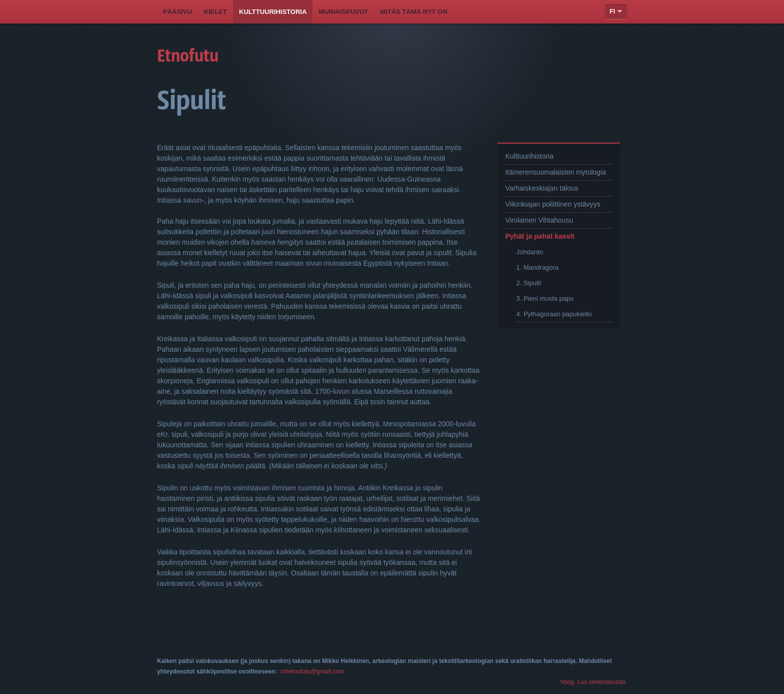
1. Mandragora (537, 267)
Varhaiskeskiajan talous (541, 188)
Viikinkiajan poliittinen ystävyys (552, 204)
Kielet (215, 12)
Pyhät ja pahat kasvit (540, 236)
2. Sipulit (528, 283)
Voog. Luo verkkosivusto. (594, 682)
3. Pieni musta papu (545, 298)
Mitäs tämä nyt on (413, 12)
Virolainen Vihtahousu (539, 220)
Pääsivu (177, 12)
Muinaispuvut (343, 12)
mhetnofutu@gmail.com (312, 671)
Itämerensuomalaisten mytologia (555, 172)
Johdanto (529, 252)
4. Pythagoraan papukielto (554, 314)
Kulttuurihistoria (273, 12)
